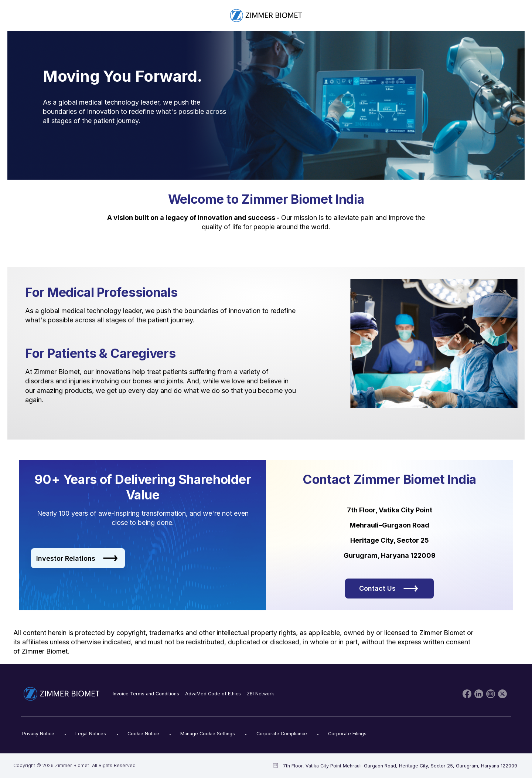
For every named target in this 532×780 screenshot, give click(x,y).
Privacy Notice (38, 734)
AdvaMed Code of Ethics (213, 694)
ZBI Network (260, 694)
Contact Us (389, 589)
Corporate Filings (347, 734)
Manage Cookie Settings (208, 734)
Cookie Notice (143, 734)
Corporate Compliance (282, 734)
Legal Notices (91, 734)
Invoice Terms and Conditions (146, 694)
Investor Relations (77, 558)
